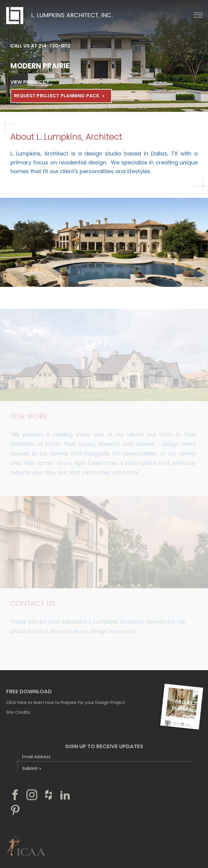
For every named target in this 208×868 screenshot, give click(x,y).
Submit (31, 768)
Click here (16, 702)
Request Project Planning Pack (57, 96)
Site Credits (18, 712)
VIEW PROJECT (28, 82)
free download (29, 691)
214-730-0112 (55, 46)
